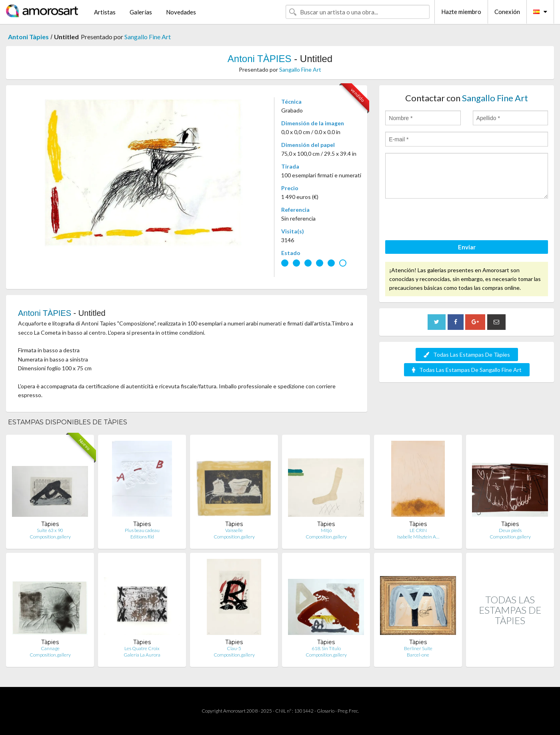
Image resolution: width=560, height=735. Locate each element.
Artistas (105, 12)
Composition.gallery (50, 537)
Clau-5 (234, 648)
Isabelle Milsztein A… (418, 537)
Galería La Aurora (142, 655)
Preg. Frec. (348, 711)
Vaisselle (234, 530)
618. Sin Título (326, 648)
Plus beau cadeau (142, 530)
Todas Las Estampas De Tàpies (467, 354)
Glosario (326, 711)
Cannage (50, 648)
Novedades (181, 12)
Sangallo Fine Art (148, 37)
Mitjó (326, 530)
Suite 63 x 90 (50, 530)
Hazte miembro (461, 12)
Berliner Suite (418, 648)
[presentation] (446, 221)
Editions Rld (142, 537)
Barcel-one (418, 655)
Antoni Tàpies (28, 37)
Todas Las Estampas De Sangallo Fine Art (467, 370)
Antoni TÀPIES (260, 59)
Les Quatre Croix (142, 648)
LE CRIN (418, 530)
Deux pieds (510, 530)
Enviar (467, 247)
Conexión (507, 12)
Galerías (141, 12)
